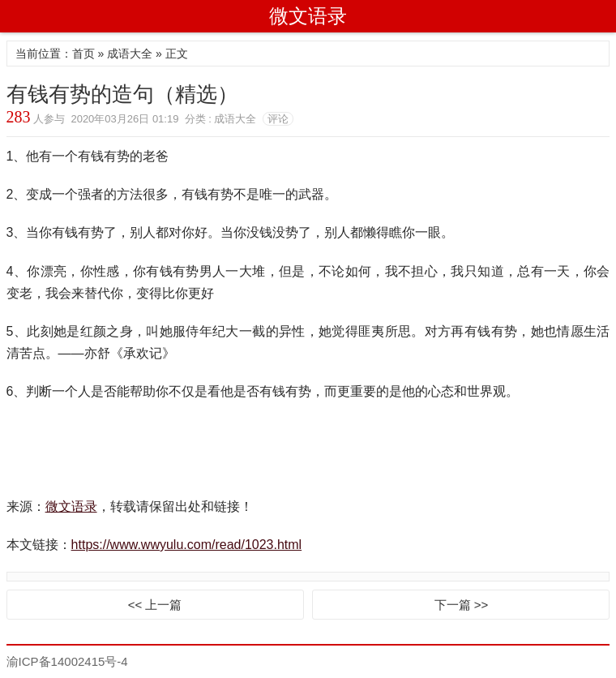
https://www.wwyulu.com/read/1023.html (187, 545)
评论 (278, 119)
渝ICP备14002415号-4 (67, 661)
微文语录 (308, 16)
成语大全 (130, 54)
